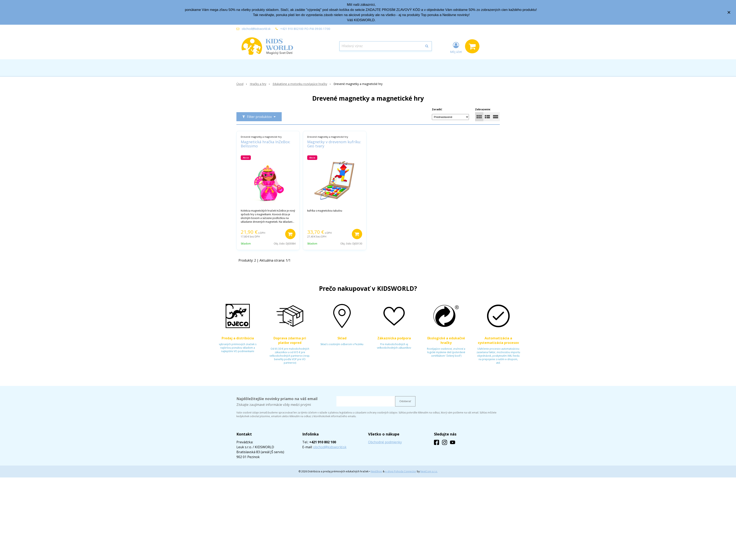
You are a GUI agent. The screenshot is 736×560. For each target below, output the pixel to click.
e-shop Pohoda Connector (401, 471)
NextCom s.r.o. (429, 471)
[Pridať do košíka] (290, 234)
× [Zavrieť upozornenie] (729, 12)
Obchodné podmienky (385, 442)
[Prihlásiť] (456, 47)
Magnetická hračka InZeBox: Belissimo (266, 144)
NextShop (376, 471)
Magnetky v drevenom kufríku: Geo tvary (334, 144)
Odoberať (405, 401)
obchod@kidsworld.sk (256, 29)
